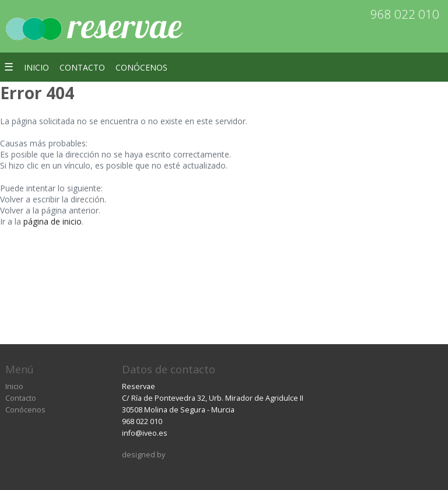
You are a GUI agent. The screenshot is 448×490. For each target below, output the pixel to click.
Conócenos (141, 67)
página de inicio (52, 221)
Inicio (36, 67)
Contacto (82, 67)
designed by (143, 455)
